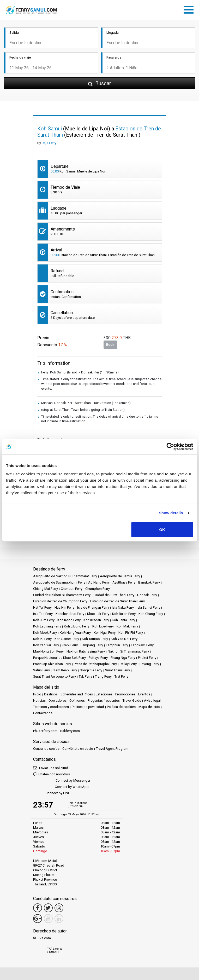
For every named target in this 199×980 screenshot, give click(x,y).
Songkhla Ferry (91, 670)
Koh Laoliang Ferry (47, 626)
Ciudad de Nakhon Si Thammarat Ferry (62, 595)
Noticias (39, 701)
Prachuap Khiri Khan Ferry (52, 664)
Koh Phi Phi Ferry (131, 633)
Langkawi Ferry (142, 645)
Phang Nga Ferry (123, 658)
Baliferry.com (70, 731)
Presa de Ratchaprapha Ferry (95, 664)
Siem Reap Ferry (65, 670)
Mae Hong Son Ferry (48, 651)
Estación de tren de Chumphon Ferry (60, 601)
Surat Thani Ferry (117, 670)
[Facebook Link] (38, 908)
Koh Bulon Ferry (124, 614)
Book (110, 345)
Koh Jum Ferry (44, 620)
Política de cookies (121, 707)
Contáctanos (43, 713)
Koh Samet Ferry (67, 639)
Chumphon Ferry (98, 589)
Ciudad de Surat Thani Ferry (114, 595)
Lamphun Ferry (117, 645)
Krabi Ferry (70, 645)
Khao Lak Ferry (98, 614)
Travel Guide (132, 701)
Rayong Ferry (149, 664)
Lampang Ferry (92, 645)
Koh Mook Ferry (45, 633)
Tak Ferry (85, 676)
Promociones (125, 694)
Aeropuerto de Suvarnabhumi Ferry (59, 582)
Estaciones (104, 694)
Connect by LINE (52, 793)
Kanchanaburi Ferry (70, 614)
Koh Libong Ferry (77, 626)
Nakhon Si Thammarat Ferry (128, 651)
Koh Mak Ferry (127, 626)
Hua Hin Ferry (64, 607)
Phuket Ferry (147, 658)
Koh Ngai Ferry (105, 633)
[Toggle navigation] (190, 9)
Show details (171, 513)
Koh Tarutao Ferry (95, 639)
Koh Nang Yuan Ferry (75, 633)
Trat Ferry (121, 676)
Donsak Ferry (147, 595)
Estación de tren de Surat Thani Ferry (117, 601)
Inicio (37, 694)
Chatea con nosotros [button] (52, 774)
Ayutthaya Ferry (124, 582)
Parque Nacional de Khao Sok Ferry (59, 658)
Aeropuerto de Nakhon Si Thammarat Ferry (65, 576)
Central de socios (46, 749)
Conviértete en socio (78, 749)
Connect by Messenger (62, 781)
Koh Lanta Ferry (123, 620)
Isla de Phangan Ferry (93, 607)
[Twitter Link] (48, 908)
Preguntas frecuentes (104, 701)
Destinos (51, 694)
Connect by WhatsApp (61, 787)
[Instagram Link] (59, 908)
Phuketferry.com (45, 731)
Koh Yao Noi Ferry (124, 639)
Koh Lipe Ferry (103, 626)
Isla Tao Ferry (43, 614)
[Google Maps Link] (38, 919)
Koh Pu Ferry (42, 639)
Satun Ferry (41, 670)
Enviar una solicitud (51, 768)
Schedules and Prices (77, 694)
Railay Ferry (128, 664)
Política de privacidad (88, 707)
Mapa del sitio (149, 707)
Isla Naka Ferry (123, 607)
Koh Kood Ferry (69, 620)
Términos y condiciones (51, 707)
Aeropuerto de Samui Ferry (120, 576)
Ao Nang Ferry (99, 582)
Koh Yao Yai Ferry (46, 645)
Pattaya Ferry (98, 658)
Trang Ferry (103, 676)
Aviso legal (152, 701)
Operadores (58, 701)
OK (162, 529)
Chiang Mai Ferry (46, 589)
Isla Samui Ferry (148, 607)
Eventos (144, 694)
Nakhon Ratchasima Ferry (86, 651)
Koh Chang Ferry (151, 614)
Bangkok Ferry (149, 582)
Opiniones (77, 701)
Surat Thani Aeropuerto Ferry (55, 676)
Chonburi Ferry (72, 589)
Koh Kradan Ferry (96, 620)
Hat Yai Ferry (42, 607)
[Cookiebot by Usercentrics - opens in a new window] (170, 447)
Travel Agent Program (112, 749)
